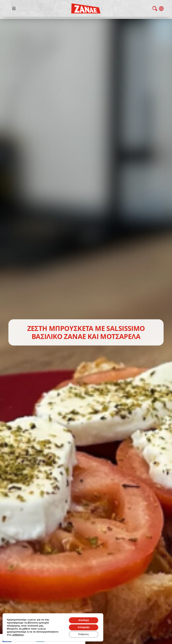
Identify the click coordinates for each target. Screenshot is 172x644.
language (161, 9)
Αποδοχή (83, 620)
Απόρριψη (84, 627)
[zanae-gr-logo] (86, 6)
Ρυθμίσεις (84, 634)
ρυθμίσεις (18, 635)
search (155, 8)
